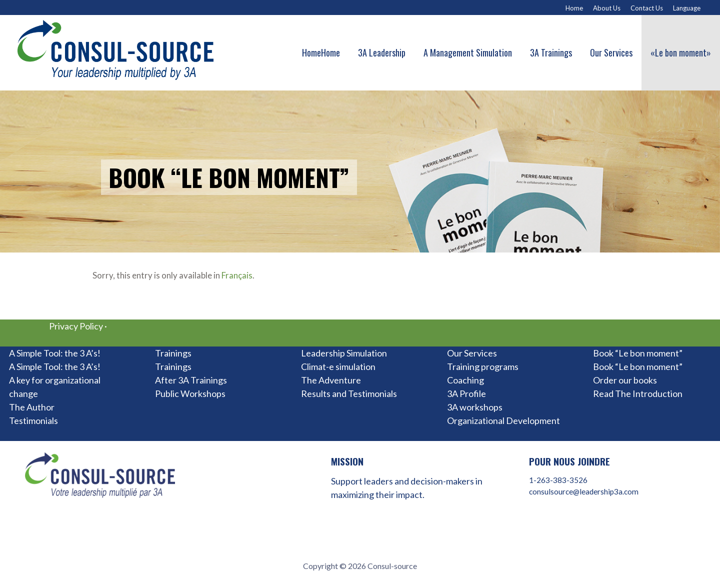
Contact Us (647, 8)
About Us (607, 8)
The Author (32, 407)
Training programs (483, 366)
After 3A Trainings (191, 380)
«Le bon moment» (681, 52)
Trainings (173, 353)
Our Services (611, 52)
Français (237, 275)
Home (574, 8)
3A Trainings (551, 52)
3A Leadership (382, 52)
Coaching (465, 380)
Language (687, 8)
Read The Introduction (638, 393)
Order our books (625, 380)
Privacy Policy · (78, 326)
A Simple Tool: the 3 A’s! (55, 353)
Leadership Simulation (344, 353)
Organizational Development (503, 420)
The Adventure (331, 380)
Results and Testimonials (349, 393)
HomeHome (321, 52)
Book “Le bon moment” (638, 353)
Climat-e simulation (338, 366)
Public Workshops (190, 393)
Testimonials (33, 420)
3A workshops (475, 407)
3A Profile (466, 393)
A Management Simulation (468, 52)
